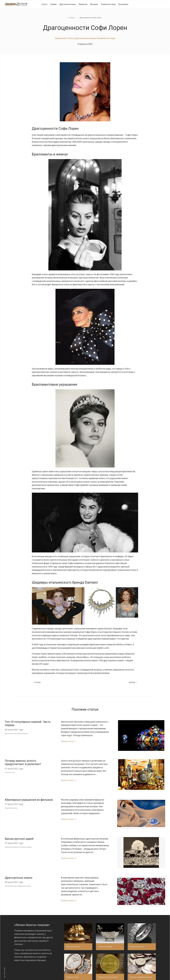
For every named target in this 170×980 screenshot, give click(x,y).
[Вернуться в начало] (16, 4)
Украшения (83, 4)
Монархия (94, 4)
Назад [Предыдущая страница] (37, 682)
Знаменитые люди (108, 4)
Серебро (53, 4)
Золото (44, 4)
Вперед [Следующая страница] (133, 682)
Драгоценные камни (68, 4)
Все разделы (123, 4)
